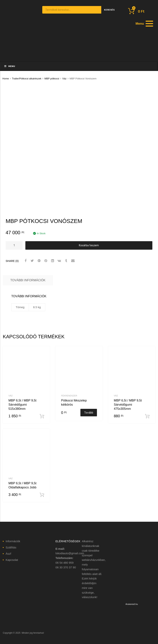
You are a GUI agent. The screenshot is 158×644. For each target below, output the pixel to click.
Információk (13, 541)
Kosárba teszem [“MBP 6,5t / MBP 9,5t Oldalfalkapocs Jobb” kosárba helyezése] (42, 495)
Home (6, 79)
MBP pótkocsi (52, 79)
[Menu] (144, 24)
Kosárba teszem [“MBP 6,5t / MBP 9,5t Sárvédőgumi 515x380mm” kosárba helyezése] (42, 416)
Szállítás (11, 547)
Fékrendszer (69, 396)
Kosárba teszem (89, 245)
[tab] (28, 280)
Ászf (8, 554)
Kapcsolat (12, 560)
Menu (9, 66)
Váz (64, 79)
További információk (28, 280)
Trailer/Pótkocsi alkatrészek (27, 79)
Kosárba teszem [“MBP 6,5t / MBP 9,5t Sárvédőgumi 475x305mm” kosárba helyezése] (147, 416)
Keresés (109, 10)
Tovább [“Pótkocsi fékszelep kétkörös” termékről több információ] (89, 413)
